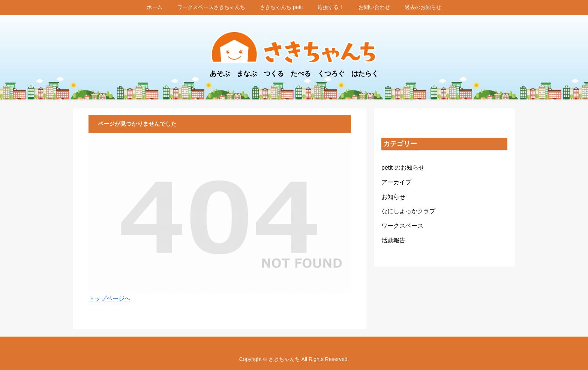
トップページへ (109, 299)
